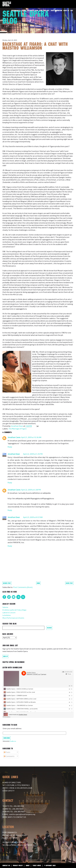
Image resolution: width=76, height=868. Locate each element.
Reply (10, 447)
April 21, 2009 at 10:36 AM (31, 437)
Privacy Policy (18, 865)
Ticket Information (56, 11)
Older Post (69, 583)
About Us (66, 11)
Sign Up (5, 656)
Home (38, 583)
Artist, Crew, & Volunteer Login (17, 788)
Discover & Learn (33, 11)
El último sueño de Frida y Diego (14, 610)
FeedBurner (13, 741)
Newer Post (7, 583)
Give (72, 11)
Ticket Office (37, 865)
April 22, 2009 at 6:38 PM (31, 490)
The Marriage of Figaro (18, 429)
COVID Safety (8, 791)
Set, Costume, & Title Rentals (16, 785)
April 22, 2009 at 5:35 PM (33, 454)
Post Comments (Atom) (23, 587)
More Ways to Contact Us (14, 817)
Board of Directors (12, 783)
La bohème (7, 615)
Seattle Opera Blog (26, 17)
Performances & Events (19, 11)
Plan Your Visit (44, 11)
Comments (9, 756)
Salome (5, 607)
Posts (7, 752)
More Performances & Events (13, 618)
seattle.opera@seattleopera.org (22, 814)
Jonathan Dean (14, 454)
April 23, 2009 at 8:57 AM (33, 517)
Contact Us (6, 865)
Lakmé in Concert (9, 613)
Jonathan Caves (14, 437)
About (28, 865)
